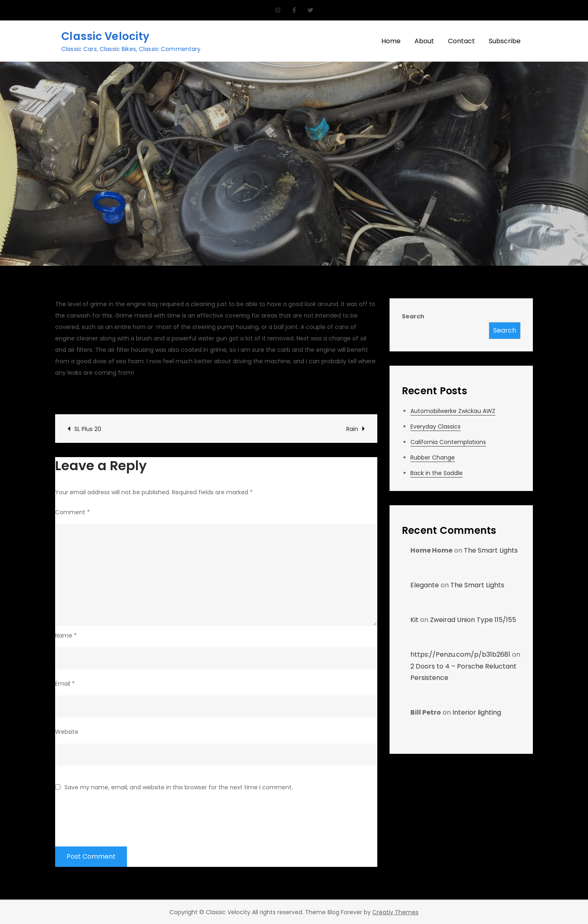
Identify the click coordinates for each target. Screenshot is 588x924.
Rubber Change (433, 458)
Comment (72, 512)
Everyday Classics (435, 426)
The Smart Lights (491, 550)
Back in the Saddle (437, 473)
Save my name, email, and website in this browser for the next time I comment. (179, 787)
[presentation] (117, 814)
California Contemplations (448, 442)
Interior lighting (477, 712)
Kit (414, 620)
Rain (352, 429)
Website (67, 732)
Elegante (425, 585)
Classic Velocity (105, 36)
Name (66, 635)
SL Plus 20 (88, 429)
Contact (461, 41)
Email (65, 684)
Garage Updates (189, 394)
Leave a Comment (258, 394)
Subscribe (505, 41)
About (424, 41)
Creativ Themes (395, 912)
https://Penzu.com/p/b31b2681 (460, 654)
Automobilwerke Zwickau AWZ (453, 411)
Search (413, 316)
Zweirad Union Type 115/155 (473, 620)
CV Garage (80, 394)
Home (391, 41)
